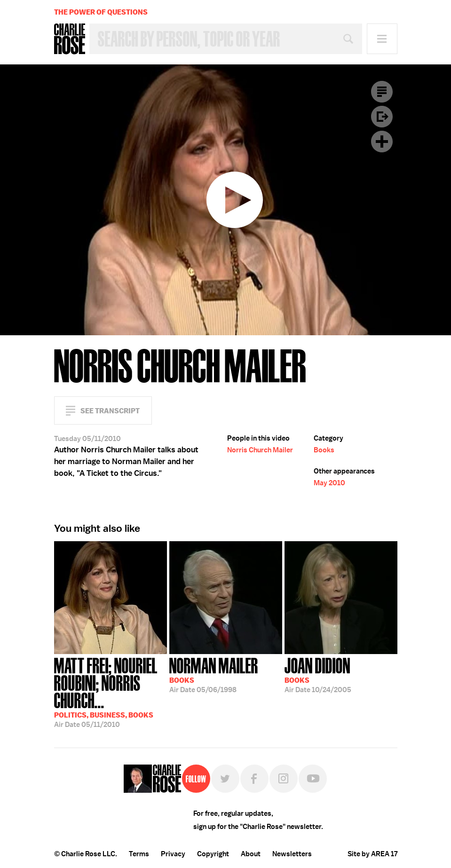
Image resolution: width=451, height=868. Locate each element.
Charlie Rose (70, 39)
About (251, 854)
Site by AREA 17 (372, 854)
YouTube (313, 779)
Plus (382, 142)
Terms (139, 854)
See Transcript (110, 411)
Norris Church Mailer (260, 450)
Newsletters (292, 854)
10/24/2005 (318, 674)
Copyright (213, 854)
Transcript (382, 92)
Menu (382, 39)
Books (324, 450)
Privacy (173, 854)
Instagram (284, 779)
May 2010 (329, 483)
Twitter (225, 779)
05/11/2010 (111, 692)
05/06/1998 (214, 674)
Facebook (254, 779)
